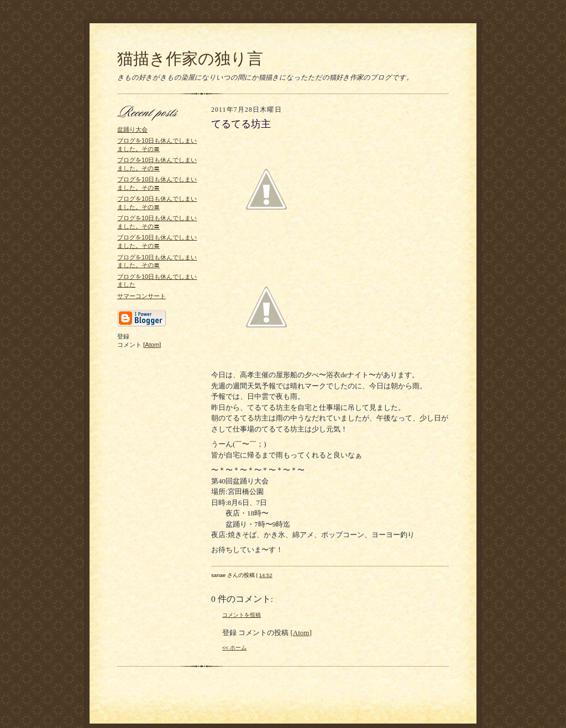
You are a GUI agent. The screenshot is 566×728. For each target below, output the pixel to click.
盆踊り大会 (132, 129)
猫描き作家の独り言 (190, 59)
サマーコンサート (141, 296)
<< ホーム (234, 648)
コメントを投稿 (242, 615)
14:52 (266, 575)
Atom (152, 345)
